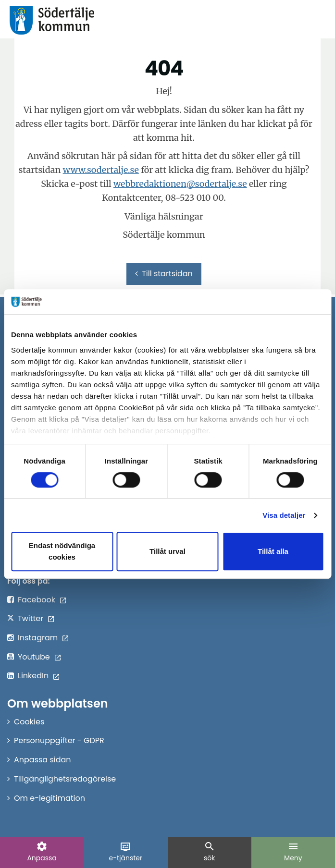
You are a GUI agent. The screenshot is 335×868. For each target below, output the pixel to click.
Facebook (37, 600)
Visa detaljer (284, 515)
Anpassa (42, 852)
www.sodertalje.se (101, 170)
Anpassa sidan (43, 760)
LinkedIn (33, 676)
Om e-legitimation (50, 798)
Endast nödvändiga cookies (62, 551)
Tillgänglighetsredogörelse (65, 779)
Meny (293, 852)
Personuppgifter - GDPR (59, 740)
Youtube (34, 657)
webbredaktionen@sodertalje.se (180, 184)
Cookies (29, 722)
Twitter (31, 618)
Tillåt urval (167, 551)
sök (210, 852)
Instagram (38, 638)
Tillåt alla (273, 551)
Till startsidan (164, 274)
